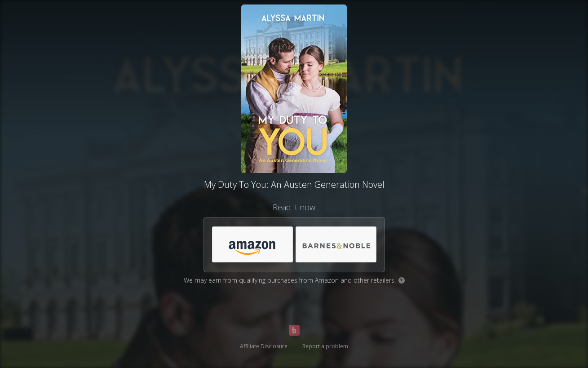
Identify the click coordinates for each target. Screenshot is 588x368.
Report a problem (325, 346)
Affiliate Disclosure (264, 346)
